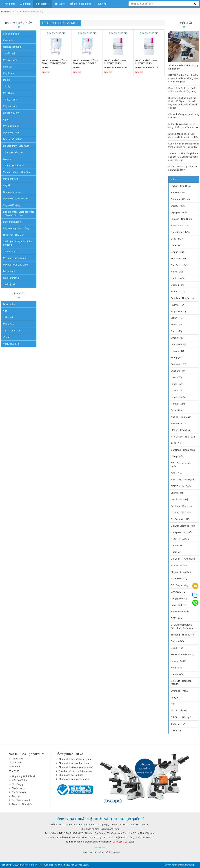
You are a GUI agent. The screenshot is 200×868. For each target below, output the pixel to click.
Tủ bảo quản (10, 53)
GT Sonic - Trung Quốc (183, 559)
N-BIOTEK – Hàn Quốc (183, 480)
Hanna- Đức (177, 674)
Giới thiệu (25, 4)
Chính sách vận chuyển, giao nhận (76, 767)
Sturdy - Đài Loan (180, 225)
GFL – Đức (177, 473)
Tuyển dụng (18, 788)
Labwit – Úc (177, 493)
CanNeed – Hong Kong (183, 450)
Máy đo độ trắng (12, 205)
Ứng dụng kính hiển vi (23, 776)
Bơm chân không (12, 222)
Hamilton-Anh (178, 192)
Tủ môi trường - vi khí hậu (17, 172)
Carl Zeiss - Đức (179, 265)
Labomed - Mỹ (178, 344)
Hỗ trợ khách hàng (82, 4)
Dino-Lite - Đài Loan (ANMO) (181, 682)
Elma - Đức (177, 239)
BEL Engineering (180, 585)
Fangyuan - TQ (179, 364)
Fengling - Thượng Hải (182, 298)
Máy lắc (7, 185)
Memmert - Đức (179, 259)
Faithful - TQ (177, 305)
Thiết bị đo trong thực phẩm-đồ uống (18, 243)
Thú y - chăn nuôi (12, 331)
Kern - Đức (177, 668)
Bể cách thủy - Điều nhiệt (16, 146)
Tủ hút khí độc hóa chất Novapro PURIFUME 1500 (115, 63)
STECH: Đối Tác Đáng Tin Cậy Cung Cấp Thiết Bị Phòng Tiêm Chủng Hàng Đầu (183, 78)
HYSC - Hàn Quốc (180, 539)
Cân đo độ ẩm (19, 780)
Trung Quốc (177, 357)
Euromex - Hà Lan (180, 199)
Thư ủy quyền (19, 792)
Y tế (5, 311)
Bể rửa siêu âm (11, 113)
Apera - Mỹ (177, 331)
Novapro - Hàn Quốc (182, 532)
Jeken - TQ (177, 318)
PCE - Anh (176, 618)
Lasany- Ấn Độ (179, 661)
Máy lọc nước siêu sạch (15, 265)
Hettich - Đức (178, 278)
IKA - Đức (176, 245)
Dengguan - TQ (179, 598)
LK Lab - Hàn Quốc (181, 430)
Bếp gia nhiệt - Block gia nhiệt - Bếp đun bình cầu (18, 213)
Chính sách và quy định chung (74, 763)
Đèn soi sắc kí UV (12, 139)
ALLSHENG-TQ (179, 578)
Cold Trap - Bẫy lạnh (14, 235)
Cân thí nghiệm (11, 34)
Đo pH (6, 80)
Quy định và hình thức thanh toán (76, 771)
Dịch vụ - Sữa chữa (22, 804)
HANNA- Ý (176, 552)
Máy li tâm (8, 73)
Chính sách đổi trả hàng (71, 775)
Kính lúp (7, 67)
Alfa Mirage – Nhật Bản (183, 437)
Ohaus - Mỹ (177, 338)
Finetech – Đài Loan (181, 506)
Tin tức (60, 4)
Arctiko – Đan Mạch (181, 417)
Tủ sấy (7, 86)
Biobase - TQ (178, 292)
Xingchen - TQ (178, 311)
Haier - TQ (176, 377)
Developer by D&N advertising (179, 865)
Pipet (6, 119)
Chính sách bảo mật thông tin (74, 779)
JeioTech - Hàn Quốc (182, 717)
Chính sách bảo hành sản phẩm (75, 759)
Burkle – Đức (178, 641)
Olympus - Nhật (179, 212)
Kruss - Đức (177, 272)
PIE (173, 704)
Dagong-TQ (177, 546)
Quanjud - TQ (178, 371)
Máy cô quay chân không (16, 228)
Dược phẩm (9, 304)
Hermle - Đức (178, 404)
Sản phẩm (43, 4)
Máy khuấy (9, 93)
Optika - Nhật (178, 206)
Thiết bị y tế (9, 284)
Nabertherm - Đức (180, 232)
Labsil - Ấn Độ (178, 397)
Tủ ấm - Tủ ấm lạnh (13, 166)
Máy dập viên (10, 106)
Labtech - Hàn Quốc (181, 219)
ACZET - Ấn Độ (179, 711)
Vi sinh (7, 337)
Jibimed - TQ (178, 285)
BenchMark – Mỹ (180, 499)
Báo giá (16, 796)
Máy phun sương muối (15, 258)
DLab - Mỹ (176, 390)
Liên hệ (102, 4)
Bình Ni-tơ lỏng (11, 278)
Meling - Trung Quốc (181, 572)
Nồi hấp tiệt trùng (12, 47)
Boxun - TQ (177, 648)
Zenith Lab (176, 325)
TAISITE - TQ (178, 724)
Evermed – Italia (179, 691)
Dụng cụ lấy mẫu (12, 192)
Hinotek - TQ (177, 351)
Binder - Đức (177, 252)
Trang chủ (9, 4)
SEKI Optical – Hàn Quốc (181, 465)
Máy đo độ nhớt (11, 133)
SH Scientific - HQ (180, 519)
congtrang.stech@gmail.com (89, 842)
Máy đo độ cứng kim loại (16, 199)
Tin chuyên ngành (21, 800)
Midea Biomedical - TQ (183, 654)
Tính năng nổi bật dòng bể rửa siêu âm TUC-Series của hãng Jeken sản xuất (183, 157)
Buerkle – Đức (178, 423)
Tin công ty (18, 784)
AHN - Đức (177, 443)
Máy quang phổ (11, 126)
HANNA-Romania (180, 611)
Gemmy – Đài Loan (181, 513)
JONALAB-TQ (178, 592)
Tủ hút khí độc (11, 251)
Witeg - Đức (177, 456)
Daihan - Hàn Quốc (181, 186)
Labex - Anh (177, 384)
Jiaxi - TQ (176, 730)
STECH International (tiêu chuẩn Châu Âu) (182, 626)
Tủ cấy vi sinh (10, 100)
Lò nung (7, 159)
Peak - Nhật (177, 410)
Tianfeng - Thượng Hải (182, 635)
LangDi (175, 697)
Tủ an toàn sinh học (13, 152)
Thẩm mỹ (8, 317)
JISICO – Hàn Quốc (181, 486)
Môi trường (9, 324)
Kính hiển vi (9, 40)
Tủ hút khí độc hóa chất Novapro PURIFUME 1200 (146, 63)
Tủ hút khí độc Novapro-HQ (61, 23)
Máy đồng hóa (11, 179)
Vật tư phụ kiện (11, 344)
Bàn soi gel (9, 271)
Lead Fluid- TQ (179, 605)
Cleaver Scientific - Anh (183, 526)
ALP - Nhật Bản (179, 565)
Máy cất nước (10, 60)
